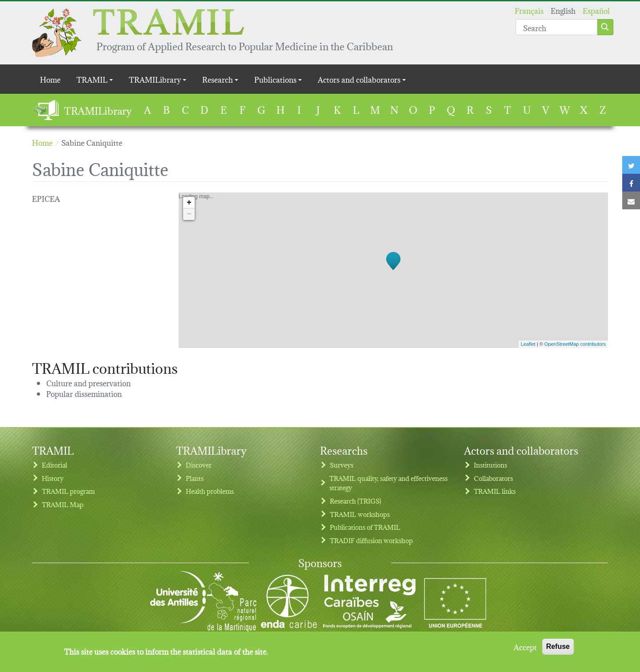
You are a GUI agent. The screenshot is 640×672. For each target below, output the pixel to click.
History (53, 478)
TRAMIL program (68, 491)
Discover (199, 465)
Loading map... (392, 270)
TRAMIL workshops (360, 514)
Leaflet (528, 344)
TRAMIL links (495, 491)
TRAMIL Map (63, 504)
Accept (525, 648)
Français (529, 10)
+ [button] (189, 203)
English (563, 10)
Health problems (210, 491)
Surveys (342, 465)
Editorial (54, 465)
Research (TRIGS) (356, 501)
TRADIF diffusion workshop (371, 540)
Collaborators (493, 478)
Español (596, 10)
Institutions (490, 465)
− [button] (189, 214)
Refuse (558, 648)
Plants (195, 478)
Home (50, 79)
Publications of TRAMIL (365, 527)
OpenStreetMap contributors (575, 344)
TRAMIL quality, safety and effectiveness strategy (388, 483)
